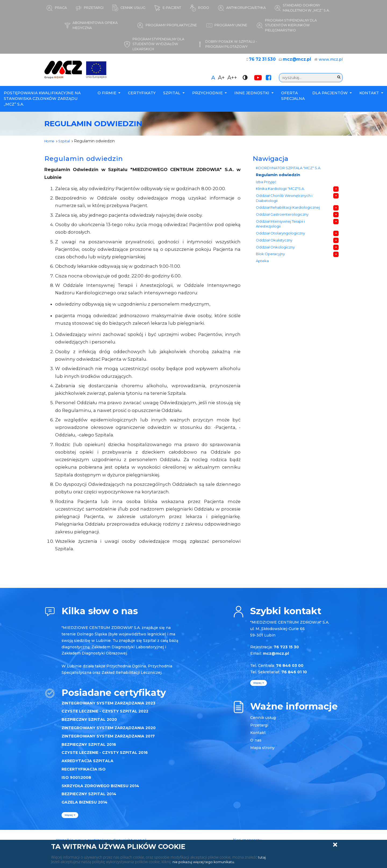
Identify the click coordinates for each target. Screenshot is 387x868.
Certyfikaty (142, 96)
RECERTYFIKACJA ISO (84, 772)
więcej (70, 818)
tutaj (262, 857)
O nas (256, 743)
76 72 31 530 (267, 62)
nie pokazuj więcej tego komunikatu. (208, 862)
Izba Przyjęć (267, 187)
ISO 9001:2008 (76, 780)
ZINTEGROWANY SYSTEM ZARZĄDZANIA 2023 (108, 706)
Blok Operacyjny (270, 269)
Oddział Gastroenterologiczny (283, 224)
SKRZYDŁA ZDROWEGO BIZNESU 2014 (100, 789)
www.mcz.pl (331, 62)
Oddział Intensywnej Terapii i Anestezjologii (281, 235)
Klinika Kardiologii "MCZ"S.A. (280, 195)
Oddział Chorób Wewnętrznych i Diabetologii (284, 206)
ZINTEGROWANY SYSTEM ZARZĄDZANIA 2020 (109, 730)
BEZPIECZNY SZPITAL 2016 (89, 747)
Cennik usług (263, 720)
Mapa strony (262, 750)
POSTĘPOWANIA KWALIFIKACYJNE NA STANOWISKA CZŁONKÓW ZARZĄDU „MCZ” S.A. (42, 102)
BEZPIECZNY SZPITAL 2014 (89, 797)
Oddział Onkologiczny (275, 261)
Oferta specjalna (293, 99)
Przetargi (259, 728)
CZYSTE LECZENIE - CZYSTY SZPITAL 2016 (105, 755)
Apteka (263, 277)
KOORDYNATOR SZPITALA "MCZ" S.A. (288, 171)
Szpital (172, 96)
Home (50, 144)
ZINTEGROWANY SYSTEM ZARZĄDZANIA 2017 (108, 739)
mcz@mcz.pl (299, 62)
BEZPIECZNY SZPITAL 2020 (89, 722)
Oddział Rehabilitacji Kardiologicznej (288, 216)
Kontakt (370, 96)
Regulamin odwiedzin (279, 179)
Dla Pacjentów (331, 96)
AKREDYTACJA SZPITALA (87, 764)
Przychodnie (208, 96)
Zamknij (335, 845)
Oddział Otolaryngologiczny (281, 246)
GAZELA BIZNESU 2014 (85, 805)
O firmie (107, 96)
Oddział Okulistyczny (274, 253)
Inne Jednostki (252, 96)
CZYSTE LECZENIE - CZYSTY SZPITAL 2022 (105, 714)
